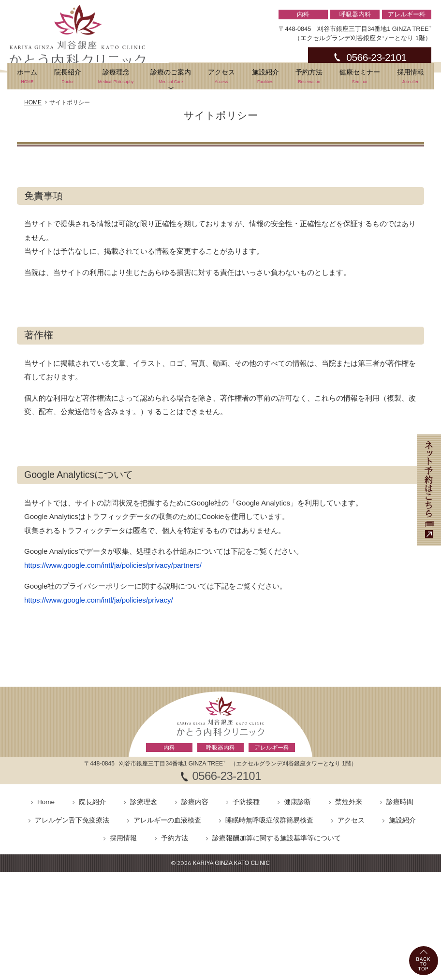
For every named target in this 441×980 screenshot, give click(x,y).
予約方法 (309, 136)
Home (46, 862)
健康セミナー (360, 136)
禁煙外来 (349, 862)
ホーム (27, 136)
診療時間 (400, 862)
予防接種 (246, 862)
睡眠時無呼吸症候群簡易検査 (269, 880)
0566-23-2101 (376, 57)
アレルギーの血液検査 (167, 880)
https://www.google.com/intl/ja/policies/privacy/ (99, 659)
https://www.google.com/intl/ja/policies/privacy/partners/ (113, 625)
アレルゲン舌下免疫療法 (72, 880)
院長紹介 (68, 136)
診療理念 (116, 136)
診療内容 (195, 862)
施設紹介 (265, 136)
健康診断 (297, 862)
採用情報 (410, 136)
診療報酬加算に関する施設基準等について (277, 898)
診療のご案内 (171, 136)
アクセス (221, 136)
